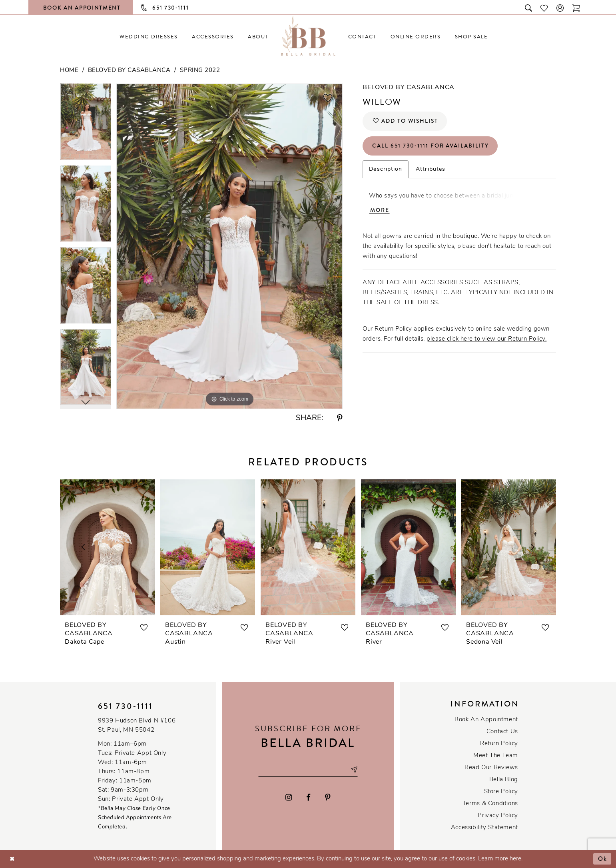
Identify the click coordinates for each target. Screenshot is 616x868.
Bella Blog (504, 780)
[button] (560, 7)
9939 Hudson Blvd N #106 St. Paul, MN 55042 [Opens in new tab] (137, 726)
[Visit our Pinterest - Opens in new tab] (328, 797)
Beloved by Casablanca (129, 71)
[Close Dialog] (12, 859)
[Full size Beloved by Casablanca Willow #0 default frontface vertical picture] (229, 246)
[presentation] (107, 547)
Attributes (431, 170)
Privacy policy (498, 816)
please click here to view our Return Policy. (486, 340)
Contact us (502, 732)
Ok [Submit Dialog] (603, 859)
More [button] (380, 211)
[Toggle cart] (576, 7)
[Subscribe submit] (354, 770)
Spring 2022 (200, 71)
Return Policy (499, 744)
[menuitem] (149, 37)
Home (69, 71)
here (515, 859)
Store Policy (501, 792)
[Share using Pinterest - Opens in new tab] (340, 418)
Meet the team (496, 756)
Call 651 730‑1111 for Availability (431, 146)
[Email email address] (308, 770)
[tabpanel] (85, 125)
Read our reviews (491, 768)
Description (386, 170)
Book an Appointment (486, 720)
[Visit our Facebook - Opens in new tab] (308, 797)
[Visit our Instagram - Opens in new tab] (289, 797)
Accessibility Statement (484, 828)
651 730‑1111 (126, 706)
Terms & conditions (490, 804)
